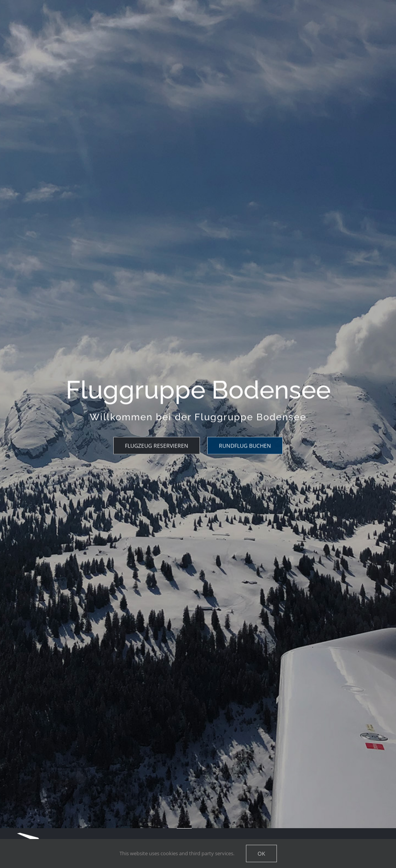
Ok (261, 853)
